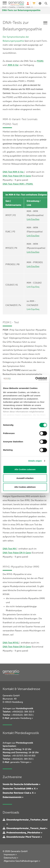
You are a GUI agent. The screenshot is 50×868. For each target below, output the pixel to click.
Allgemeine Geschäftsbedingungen (22, 861)
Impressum (10, 855)
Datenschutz (11, 858)
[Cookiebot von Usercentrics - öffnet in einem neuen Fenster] (36, 379)
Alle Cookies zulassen (25, 469)
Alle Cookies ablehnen (25, 487)
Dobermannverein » (13, 797)
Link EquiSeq (33, 287)
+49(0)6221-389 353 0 (23, 712)
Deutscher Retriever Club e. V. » (19, 793)
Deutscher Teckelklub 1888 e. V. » (20, 789)
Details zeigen (35, 461)
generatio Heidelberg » (22, 718)
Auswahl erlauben (25, 478)
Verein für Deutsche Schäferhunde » (21, 784)
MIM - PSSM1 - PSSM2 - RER (16, 7)
